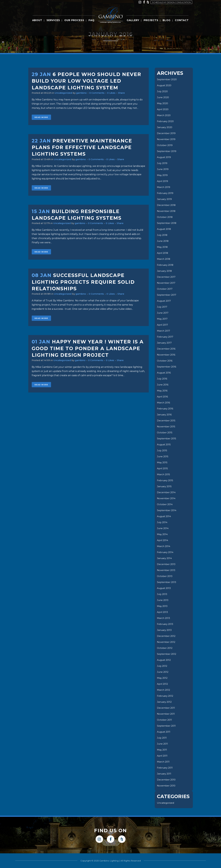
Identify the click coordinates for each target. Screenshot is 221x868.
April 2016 (163, 397)
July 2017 (163, 307)
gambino (84, 93)
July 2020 (163, 91)
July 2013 (163, 594)
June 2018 (163, 241)
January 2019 (165, 199)
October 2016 (165, 361)
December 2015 (166, 421)
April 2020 (163, 109)
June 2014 (163, 528)
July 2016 (162, 379)
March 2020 (164, 115)
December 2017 (166, 277)
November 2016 (166, 355)
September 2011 (167, 726)
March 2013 (164, 618)
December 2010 (167, 780)
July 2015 (162, 450)
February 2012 (166, 696)
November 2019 (166, 139)
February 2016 (166, 409)
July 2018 (163, 235)
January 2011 (165, 774)
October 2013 (165, 576)
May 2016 (162, 391)
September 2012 (167, 654)
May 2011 (162, 750)
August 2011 (164, 732)
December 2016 (166, 349)
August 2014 (165, 516)
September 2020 (167, 79)
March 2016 (164, 403)
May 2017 (162, 319)
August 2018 (165, 229)
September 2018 (167, 223)
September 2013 (167, 582)
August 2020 (165, 85)
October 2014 (165, 504)
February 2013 (166, 624)
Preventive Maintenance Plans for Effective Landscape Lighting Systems (82, 147)
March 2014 (164, 546)
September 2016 (167, 367)
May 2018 (163, 247)
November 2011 (166, 714)
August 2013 (165, 588)
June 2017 (163, 313)
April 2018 (163, 253)
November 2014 (166, 498)
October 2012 (165, 648)
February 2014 (166, 552)
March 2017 (164, 331)
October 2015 (165, 433)
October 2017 (165, 289)
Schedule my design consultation (171, 2)
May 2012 (162, 678)
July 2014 (163, 522)
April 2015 (163, 468)
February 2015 (166, 480)
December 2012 (166, 636)
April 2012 (163, 684)
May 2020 (163, 103)
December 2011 (166, 708)
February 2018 (166, 265)
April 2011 (162, 756)
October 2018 (165, 217)
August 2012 (165, 660)
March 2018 (164, 259)
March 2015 (164, 474)
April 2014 (163, 540)
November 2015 (166, 427)
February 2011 (165, 768)
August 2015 (164, 444)
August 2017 (165, 301)
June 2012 (163, 672)
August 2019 (165, 157)
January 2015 (165, 486)
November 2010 (167, 786)
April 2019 (163, 181)
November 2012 (166, 642)
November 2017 (166, 283)
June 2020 (163, 97)
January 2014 (165, 558)
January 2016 (165, 415)
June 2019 (163, 169)
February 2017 (166, 337)
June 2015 (163, 456)
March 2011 (164, 762)
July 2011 (162, 738)
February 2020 (166, 121)
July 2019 (163, 163)
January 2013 (165, 630)
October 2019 (165, 145)
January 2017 (165, 343)
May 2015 (162, 462)
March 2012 (164, 690)
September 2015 (167, 438)
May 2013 (162, 606)
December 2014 (166, 492)
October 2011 (165, 720)
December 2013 (166, 564)
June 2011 (163, 744)
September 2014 (167, 510)
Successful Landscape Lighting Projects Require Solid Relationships (83, 282)
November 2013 (166, 570)
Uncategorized (65, 93)
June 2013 (163, 600)
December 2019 (166, 133)
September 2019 (167, 151)
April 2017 (163, 325)
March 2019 (164, 187)
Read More (41, 117)
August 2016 (164, 373)
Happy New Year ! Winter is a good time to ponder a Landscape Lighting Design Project (88, 348)
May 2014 (162, 534)
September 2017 (167, 295)
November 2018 (167, 211)
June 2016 (163, 385)
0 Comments (100, 93)
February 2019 (166, 193)
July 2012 (163, 666)
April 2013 (163, 612)
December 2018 (167, 205)
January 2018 (165, 271)
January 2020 (165, 127)
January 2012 (165, 702)
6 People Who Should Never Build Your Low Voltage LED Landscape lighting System (86, 81)
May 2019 (162, 175)
